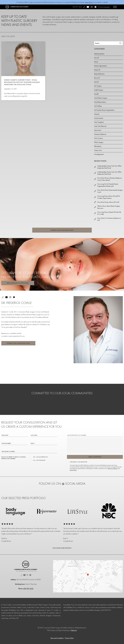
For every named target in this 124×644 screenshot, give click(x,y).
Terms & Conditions (112, 468)
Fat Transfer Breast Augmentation (104, 110)
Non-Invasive (98, 138)
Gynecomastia (99, 118)
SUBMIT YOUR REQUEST (95, 457)
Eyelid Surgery (99, 90)
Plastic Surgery (99, 142)
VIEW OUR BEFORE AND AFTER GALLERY (18, 283)
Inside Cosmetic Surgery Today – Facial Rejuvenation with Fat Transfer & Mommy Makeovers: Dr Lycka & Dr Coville (22, 82)
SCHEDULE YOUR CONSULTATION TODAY (62, 230)
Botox (96, 62)
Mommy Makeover (100, 134)
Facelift (96, 94)
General (97, 114)
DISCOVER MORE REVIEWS (62, 548)
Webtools (74, 630)
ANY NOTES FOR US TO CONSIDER (77, 435)
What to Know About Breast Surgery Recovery (109, 207)
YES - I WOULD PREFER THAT (40, 457)
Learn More (89, 2)
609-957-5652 (77, 7)
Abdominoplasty (99, 54)
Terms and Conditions (57, 638)
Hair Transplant (99, 122)
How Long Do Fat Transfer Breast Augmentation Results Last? (108, 185)
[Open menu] (115, 7)
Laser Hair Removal (100, 126)
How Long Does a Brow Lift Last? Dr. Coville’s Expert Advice (109, 197)
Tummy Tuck (98, 150)
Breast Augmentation (101, 66)
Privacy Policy (73, 470)
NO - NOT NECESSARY (39, 460)
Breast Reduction (99, 74)
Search (120, 43)
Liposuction (98, 130)
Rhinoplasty (98, 146)
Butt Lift (96, 82)
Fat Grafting (98, 106)
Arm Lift (96, 58)
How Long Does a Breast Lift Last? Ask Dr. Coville (109, 213)
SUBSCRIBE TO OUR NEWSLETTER (78, 462)
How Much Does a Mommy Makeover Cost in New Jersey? (110, 179)
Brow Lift (97, 78)
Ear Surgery (98, 86)
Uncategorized (99, 154)
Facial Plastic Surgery (101, 98)
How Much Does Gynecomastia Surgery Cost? (110, 191)
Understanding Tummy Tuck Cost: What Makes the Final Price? (109, 167)
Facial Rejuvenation (100, 102)
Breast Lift (97, 70)
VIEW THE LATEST (8, 36)
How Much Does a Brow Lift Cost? (108, 202)
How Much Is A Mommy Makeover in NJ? (109, 219)
